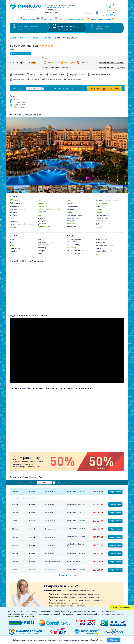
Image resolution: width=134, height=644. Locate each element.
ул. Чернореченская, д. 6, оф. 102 (57, 7)
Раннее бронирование (72, 19)
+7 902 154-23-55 (110, 12)
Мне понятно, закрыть (120, 607)
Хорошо (113, 640)
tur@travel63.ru (109, 15)
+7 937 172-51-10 (110, 5)
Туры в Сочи (49, 19)
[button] (126, 151)
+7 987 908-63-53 (110, 10)
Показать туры (112, 483)
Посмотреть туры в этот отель (105, 88)
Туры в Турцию (29, 19)
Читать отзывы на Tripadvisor (112, 68)
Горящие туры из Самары (100, 19)
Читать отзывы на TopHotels (112, 63)
